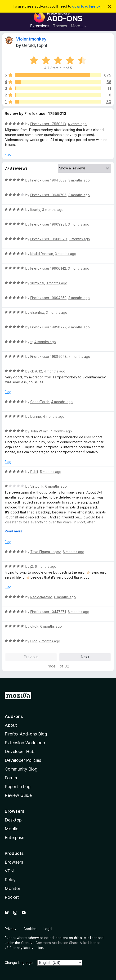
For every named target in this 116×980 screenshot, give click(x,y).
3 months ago (79, 180)
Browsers (14, 862)
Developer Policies (23, 760)
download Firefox (86, 6)
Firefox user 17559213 (48, 124)
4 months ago (79, 327)
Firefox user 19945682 (48, 180)
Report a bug (18, 787)
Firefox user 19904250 (48, 298)
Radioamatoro (41, 597)
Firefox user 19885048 (49, 356)
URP (33, 641)
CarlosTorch (40, 402)
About (11, 725)
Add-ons (14, 716)
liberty (35, 210)
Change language (19, 963)
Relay (10, 880)
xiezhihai (37, 283)
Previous (31, 657)
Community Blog (21, 769)
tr (31, 342)
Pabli (34, 472)
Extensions (40, 26)
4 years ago (77, 124)
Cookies (30, 929)
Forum (11, 778)
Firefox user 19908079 (49, 239)
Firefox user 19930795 (48, 195)
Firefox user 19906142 (48, 268)
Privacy (11, 929)
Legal (48, 929)
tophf (42, 45)
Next (85, 657)
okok (34, 626)
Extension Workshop (25, 743)
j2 (32, 566)
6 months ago (56, 486)
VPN (9, 871)
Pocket (12, 897)
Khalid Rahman (42, 254)
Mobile (11, 829)
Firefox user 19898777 (48, 327)
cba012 (36, 371)
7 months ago (49, 641)
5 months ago (51, 472)
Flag (8, 154)
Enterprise (15, 837)
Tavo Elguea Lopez (46, 552)
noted (49, 938)
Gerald (28, 45)
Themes (60, 26)
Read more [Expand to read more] (14, 531)
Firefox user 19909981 (48, 224)
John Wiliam (39, 431)
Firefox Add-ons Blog (26, 734)
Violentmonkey (31, 39)
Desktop (13, 820)
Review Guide (18, 795)
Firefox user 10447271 (48, 612)
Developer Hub (20, 751)
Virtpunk (37, 486)
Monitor (13, 888)
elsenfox (37, 312)
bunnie (36, 416)
